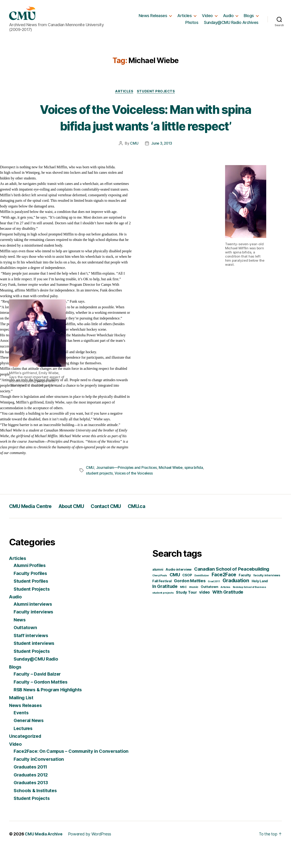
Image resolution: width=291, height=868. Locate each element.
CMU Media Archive (44, 855)
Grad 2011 (214, 603)
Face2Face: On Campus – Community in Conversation (74, 772)
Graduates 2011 (32, 788)
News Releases (153, 18)
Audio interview (179, 591)
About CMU (79, 527)
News (20, 641)
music (194, 608)
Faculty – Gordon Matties (42, 703)
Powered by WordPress (91, 855)
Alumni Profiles (31, 586)
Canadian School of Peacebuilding (232, 590)
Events (21, 734)
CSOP (187, 596)
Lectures (24, 749)
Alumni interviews (34, 625)
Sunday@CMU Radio (37, 680)
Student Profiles (32, 602)
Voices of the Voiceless (135, 494)
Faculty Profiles (31, 594)
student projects (100, 494)
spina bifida (196, 489)
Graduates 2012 (32, 796)
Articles (184, 18)
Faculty (245, 596)
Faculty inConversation (40, 780)
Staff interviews (32, 657)
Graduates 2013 (32, 804)
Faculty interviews (35, 633)
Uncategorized (26, 757)
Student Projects (157, 96)
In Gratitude (165, 608)
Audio (228, 18)
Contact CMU (119, 527)
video (204, 613)
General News (30, 742)
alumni (158, 591)
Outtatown (26, 649)
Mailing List (22, 719)
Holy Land (260, 602)
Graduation (236, 602)
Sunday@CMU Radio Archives (231, 24)
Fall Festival (162, 602)
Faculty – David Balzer (39, 695)
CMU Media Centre (33, 527)
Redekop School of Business (250, 608)
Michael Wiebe (172, 489)
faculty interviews (267, 596)
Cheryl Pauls (160, 597)
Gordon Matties (190, 602)
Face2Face (224, 596)
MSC (183, 608)
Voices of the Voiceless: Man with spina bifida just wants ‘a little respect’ (145, 130)
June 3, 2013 (162, 165)
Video (207, 18)
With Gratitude (228, 613)
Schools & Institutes (36, 812)
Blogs (249, 18)
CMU (134, 165)
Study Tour (186, 613)
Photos (192, 24)
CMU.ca (153, 527)
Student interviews (35, 664)
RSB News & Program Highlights (50, 711)
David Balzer (202, 597)
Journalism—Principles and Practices (127, 489)
